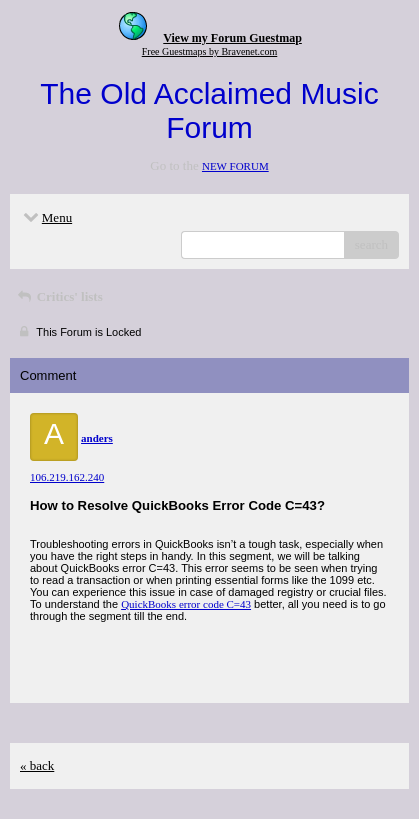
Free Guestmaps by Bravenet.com (210, 51)
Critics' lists (59, 296)
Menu (46, 217)
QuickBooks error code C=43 (186, 604)
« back (37, 765)
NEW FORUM (235, 166)
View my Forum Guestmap (232, 38)
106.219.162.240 (67, 477)
